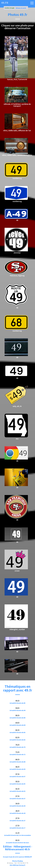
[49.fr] (32, 3)
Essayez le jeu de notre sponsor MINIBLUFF (17, 857)
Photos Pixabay (18, 861)
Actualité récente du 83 (17, 732)
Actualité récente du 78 (17, 747)
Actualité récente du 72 (17, 754)
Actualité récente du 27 (17, 821)
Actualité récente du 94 (17, 710)
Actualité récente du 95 (17, 703)
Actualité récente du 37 (17, 799)
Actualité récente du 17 (17, 828)
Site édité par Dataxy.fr (17, 865)
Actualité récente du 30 (17, 806)
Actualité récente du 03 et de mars (17, 843)
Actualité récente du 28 (17, 813)
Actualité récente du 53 (17, 791)
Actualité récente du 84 (17, 725)
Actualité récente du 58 (17, 769)
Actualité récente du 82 (17, 740)
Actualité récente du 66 (17, 762)
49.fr (5, 3)
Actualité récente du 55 (17, 784)
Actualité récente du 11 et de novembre (18, 835)
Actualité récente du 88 (17, 718)
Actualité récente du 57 (17, 776)
